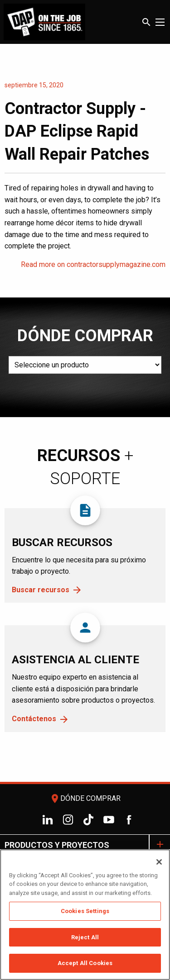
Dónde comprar (85, 798)
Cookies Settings (85, 911)
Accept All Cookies (85, 963)
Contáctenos (34, 719)
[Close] (159, 862)
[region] (85, 915)
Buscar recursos (41, 590)
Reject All (85, 937)
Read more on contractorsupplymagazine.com (93, 264)
